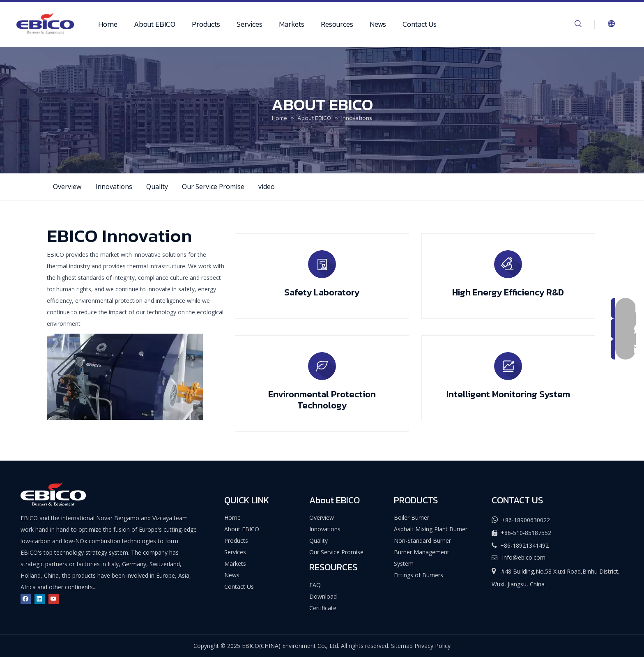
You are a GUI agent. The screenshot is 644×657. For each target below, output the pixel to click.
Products (206, 24)
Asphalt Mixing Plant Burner (431, 529)
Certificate (323, 608)
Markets (292, 24)
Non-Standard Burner (422, 541)
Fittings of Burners (419, 575)
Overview (67, 187)
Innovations (114, 187)
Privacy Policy (432, 646)
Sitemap (402, 646)
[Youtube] (54, 598)
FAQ (315, 585)
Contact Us (420, 24)
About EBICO (155, 24)
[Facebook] (26, 598)
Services (250, 24)
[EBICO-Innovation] (125, 377)
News (378, 24)
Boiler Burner (412, 518)
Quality (157, 187)
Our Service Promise (213, 187)
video (267, 187)
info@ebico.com (524, 557)
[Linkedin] (40, 598)
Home (108, 24)
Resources (337, 24)
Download (323, 596)
